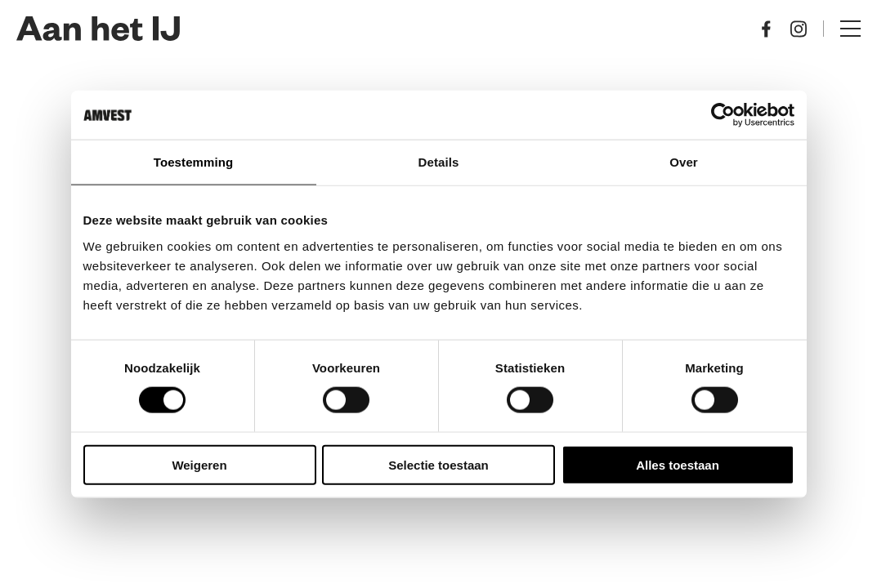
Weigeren (199, 464)
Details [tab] (439, 162)
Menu (850, 29)
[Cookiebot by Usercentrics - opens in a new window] (723, 115)
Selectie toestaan (438, 464)
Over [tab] (684, 162)
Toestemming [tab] (194, 162)
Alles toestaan (678, 464)
